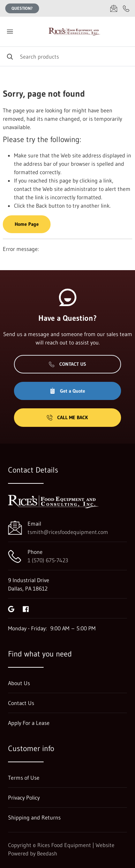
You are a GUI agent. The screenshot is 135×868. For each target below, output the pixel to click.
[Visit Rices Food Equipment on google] (11, 608)
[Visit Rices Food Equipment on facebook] (26, 608)
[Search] (67, 56)
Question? (22, 8)
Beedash (47, 853)
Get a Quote (67, 391)
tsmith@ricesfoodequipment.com (68, 532)
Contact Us (67, 364)
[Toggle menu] (10, 32)
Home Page (27, 224)
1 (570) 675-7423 (48, 560)
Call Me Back (67, 417)
